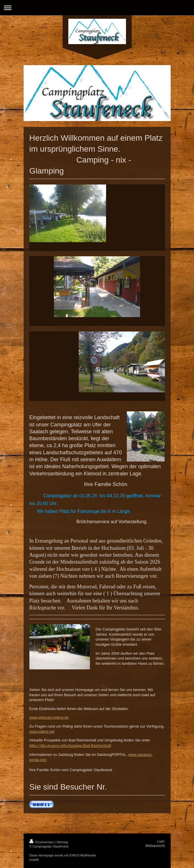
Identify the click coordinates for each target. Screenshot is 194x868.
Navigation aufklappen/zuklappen (97, 8)
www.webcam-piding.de (49, 717)
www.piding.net (42, 732)
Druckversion (42, 842)
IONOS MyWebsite (83, 855)
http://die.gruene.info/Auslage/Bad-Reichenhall (70, 745)
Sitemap (62, 842)
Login (161, 841)
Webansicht (155, 846)
